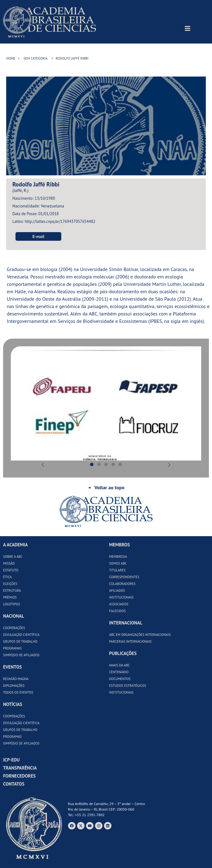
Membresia (118, 557)
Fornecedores (19, 776)
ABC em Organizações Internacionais (140, 635)
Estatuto (11, 570)
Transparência (20, 768)
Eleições (10, 584)
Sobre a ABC (13, 557)
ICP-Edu (11, 760)
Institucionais (121, 597)
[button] (17, 403)
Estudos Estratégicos (128, 686)
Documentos (120, 679)
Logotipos (12, 604)
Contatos (14, 784)
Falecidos (118, 611)
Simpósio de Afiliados (21, 655)
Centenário (119, 672)
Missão (9, 563)
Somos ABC (118, 563)
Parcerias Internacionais (131, 641)
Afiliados (117, 590)
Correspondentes (124, 577)
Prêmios (10, 597)
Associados (119, 604)
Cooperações (14, 628)
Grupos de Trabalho (20, 641)
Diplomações (14, 686)
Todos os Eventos (18, 692)
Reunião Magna (16, 679)
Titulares (117, 570)
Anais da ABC (120, 665)
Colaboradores (122, 584)
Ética (7, 577)
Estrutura (12, 590)
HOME (11, 58)
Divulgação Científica (21, 635)
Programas (12, 648)
